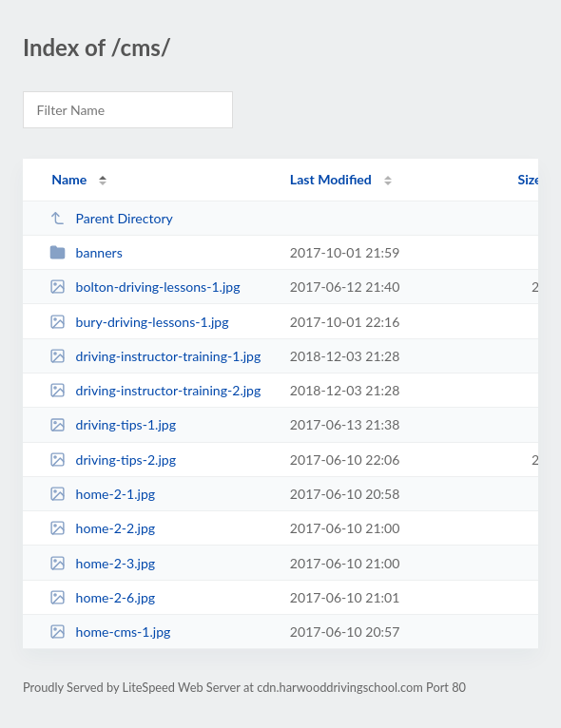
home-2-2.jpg (102, 528)
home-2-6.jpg (102, 597)
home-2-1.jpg (102, 494)
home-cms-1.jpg (110, 632)
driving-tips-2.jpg (113, 460)
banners (86, 252)
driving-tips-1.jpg (113, 424)
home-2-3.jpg (102, 563)
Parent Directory (111, 218)
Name (69, 179)
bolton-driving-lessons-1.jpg (145, 287)
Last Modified (331, 179)
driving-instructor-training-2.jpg (155, 390)
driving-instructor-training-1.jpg (155, 356)
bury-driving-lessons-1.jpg (139, 322)
